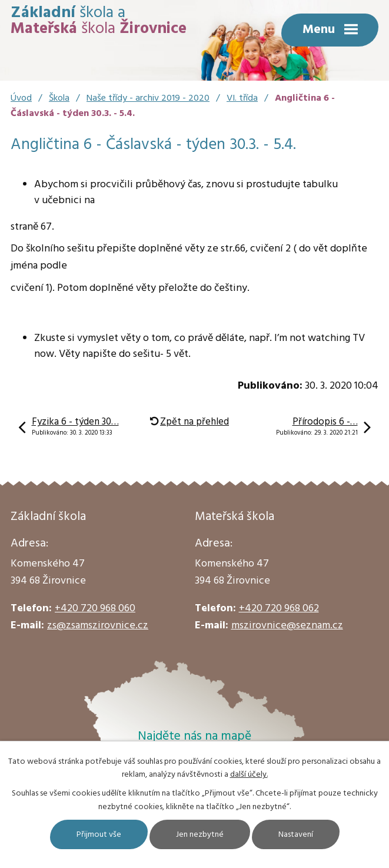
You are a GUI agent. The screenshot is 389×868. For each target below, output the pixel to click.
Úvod (21, 98)
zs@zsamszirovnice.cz (98, 626)
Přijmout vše (99, 835)
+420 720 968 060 (95, 609)
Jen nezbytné (200, 835)
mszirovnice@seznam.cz (287, 626)
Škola (59, 98)
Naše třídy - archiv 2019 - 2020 (148, 98)
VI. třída (242, 98)
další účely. (249, 775)
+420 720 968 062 (279, 609)
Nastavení (296, 835)
